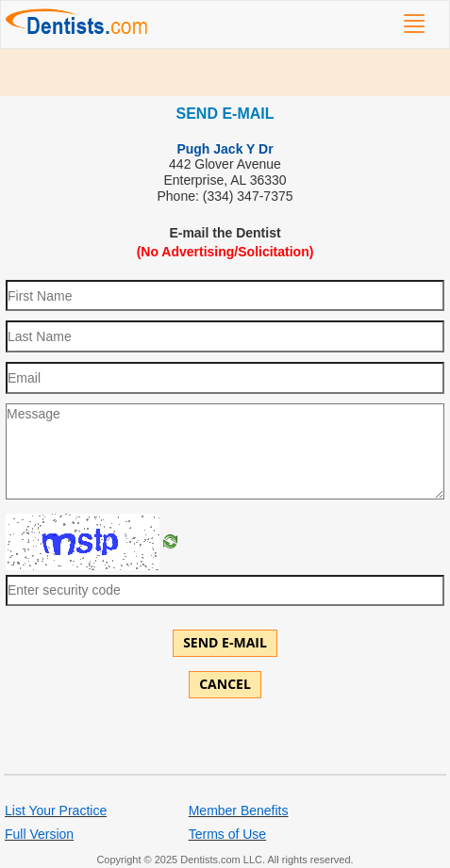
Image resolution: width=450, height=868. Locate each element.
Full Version (39, 834)
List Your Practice (56, 811)
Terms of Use (227, 834)
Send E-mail (225, 642)
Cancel (225, 684)
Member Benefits (239, 811)
